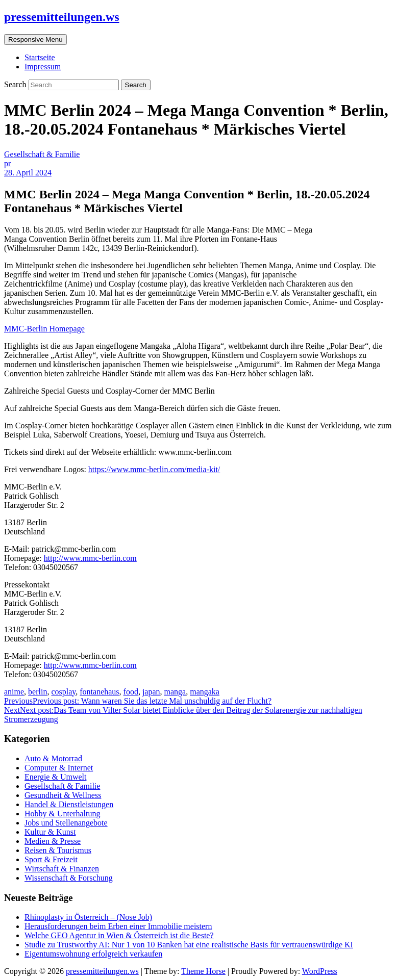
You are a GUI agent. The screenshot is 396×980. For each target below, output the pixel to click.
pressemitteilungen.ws (62, 17)
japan (151, 692)
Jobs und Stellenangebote (66, 823)
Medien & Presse (53, 841)
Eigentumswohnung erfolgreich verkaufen (93, 954)
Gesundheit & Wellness (63, 795)
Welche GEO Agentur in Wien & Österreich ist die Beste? (119, 935)
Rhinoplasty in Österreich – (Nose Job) (88, 917)
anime (14, 692)
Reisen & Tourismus (58, 850)
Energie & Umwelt (55, 777)
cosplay (63, 692)
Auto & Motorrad (53, 758)
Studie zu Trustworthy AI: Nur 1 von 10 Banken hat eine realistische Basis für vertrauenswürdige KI (189, 945)
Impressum (43, 67)
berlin (38, 692)
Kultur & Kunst (50, 832)
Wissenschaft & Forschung (69, 878)
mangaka (205, 692)
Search (16, 84)
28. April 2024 (28, 173)
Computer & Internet (59, 768)
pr (7, 163)
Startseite (40, 57)
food (131, 692)
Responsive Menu (35, 40)
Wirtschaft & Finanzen (62, 869)
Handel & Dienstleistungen (69, 804)
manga (175, 692)
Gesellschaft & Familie (42, 154)
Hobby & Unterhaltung (62, 814)
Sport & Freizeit (51, 859)
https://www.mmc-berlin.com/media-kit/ (154, 469)
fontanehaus (99, 692)
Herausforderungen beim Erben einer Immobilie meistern (118, 926)
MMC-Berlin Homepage (44, 329)
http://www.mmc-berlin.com (90, 558)
